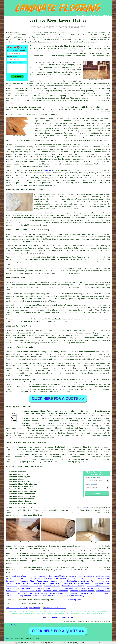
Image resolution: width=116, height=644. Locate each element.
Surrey (70, 433)
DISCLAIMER (106, 15)
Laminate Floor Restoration (34, 581)
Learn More (92, 643)
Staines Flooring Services (24, 467)
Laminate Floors (52, 586)
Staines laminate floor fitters (38, 411)
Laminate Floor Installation (52, 576)
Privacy (109, 625)
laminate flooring (64, 46)
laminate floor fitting (87, 426)
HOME (78, 15)
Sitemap (7, 625)
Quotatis (84, 508)
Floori (8, 639)
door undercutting (29, 282)
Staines (48, 171)
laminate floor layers (48, 75)
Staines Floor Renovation (55, 608)
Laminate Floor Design (73, 586)
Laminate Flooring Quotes (82, 591)
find (13, 447)
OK (100, 643)
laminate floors (53, 428)
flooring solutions (41, 418)
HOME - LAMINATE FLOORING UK (58, 617)
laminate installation (96, 411)
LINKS (84, 15)
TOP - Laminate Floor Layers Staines (23, 608)
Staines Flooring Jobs (71, 600)
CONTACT (97, 15)
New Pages (14, 625)
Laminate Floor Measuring (24, 576)
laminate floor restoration (45, 423)
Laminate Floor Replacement (18, 596)
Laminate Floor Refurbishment (63, 593)
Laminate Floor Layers (82, 579)
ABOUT (90, 15)
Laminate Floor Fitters (18, 584)
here (83, 462)
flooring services (45, 433)
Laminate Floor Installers (81, 576)
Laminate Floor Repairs (30, 579)
